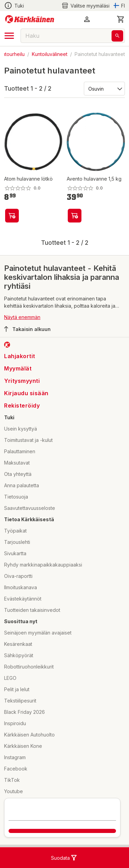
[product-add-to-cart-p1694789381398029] (12, 216)
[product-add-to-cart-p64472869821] (75, 216)
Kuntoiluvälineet (50, 54)
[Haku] (117, 36)
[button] (87, 19)
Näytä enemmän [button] (22, 317)
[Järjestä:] (104, 88)
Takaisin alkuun (27, 329)
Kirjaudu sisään (26, 393)
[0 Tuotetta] (121, 19)
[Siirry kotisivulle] (30, 19)
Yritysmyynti (22, 381)
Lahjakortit (20, 356)
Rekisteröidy (22, 406)
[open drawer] (9, 36)
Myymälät (18, 368)
